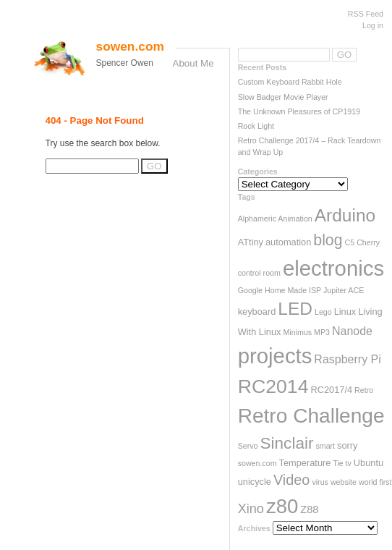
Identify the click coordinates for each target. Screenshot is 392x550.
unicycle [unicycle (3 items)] (255, 482)
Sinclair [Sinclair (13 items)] (286, 443)
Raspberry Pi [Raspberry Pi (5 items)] (347, 359)
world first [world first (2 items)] (375, 482)
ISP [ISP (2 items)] (315, 290)
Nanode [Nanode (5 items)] (352, 331)
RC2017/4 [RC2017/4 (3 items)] (331, 390)
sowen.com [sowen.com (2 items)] (257, 463)
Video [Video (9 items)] (292, 480)
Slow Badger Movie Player (283, 97)
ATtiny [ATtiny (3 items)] (251, 242)
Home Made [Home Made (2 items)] (286, 290)
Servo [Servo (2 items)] (248, 446)
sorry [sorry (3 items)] (347, 445)
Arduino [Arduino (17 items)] (345, 215)
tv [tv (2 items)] (349, 463)
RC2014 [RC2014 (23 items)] (273, 386)
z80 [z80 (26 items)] (282, 506)
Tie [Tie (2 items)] (338, 463)
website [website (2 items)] (344, 482)
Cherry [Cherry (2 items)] (368, 242)
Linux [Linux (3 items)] (345, 312)
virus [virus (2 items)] (320, 482)
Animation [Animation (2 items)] (295, 219)
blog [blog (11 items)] (328, 240)
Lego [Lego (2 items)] (323, 312)
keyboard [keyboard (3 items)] (257, 312)
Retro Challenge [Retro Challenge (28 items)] (311, 416)
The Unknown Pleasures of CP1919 (299, 111)
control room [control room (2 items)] (259, 273)
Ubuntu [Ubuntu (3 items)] (368, 463)
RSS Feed (366, 14)
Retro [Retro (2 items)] (364, 390)
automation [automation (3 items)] (288, 242)
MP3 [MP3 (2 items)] (322, 332)
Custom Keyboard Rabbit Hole (290, 82)
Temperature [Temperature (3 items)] (305, 463)
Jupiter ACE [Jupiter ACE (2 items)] (344, 290)
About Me (193, 63)
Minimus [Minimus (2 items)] (297, 332)
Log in (373, 25)
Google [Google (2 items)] (250, 290)
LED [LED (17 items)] (295, 309)
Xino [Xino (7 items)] (251, 509)
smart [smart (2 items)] (325, 446)
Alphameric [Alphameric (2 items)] (257, 219)
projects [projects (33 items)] (275, 356)
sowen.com (130, 46)
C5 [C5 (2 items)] (350, 242)
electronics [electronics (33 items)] (333, 268)
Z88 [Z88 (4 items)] (309, 509)
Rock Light (256, 126)
